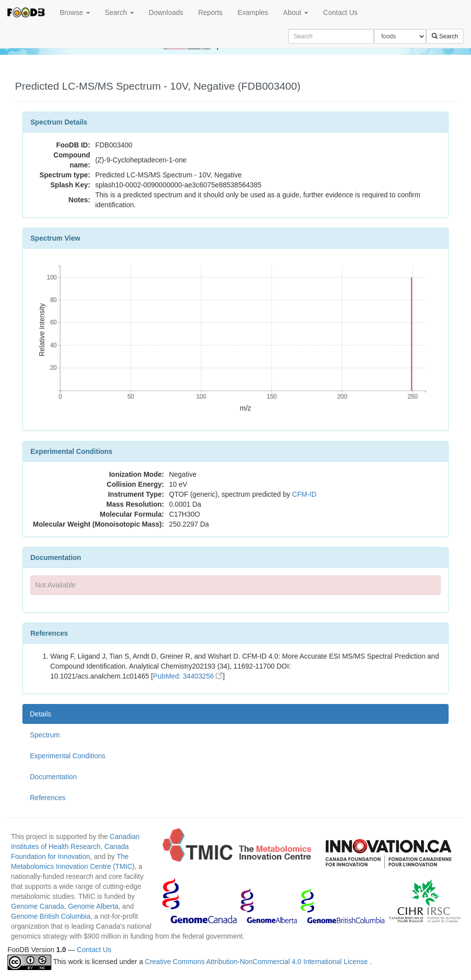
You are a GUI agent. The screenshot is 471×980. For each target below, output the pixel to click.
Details (41, 714)
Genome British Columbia (51, 916)
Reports (210, 12)
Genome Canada (38, 906)
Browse (75, 12)
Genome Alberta (93, 906)
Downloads (166, 12)
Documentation (53, 777)
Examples (253, 12)
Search (119, 12)
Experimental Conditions (68, 756)
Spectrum (45, 735)
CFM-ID (304, 494)
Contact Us (340, 12)
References (48, 798)
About (296, 12)
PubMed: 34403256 (188, 676)
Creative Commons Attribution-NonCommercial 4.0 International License (257, 962)
